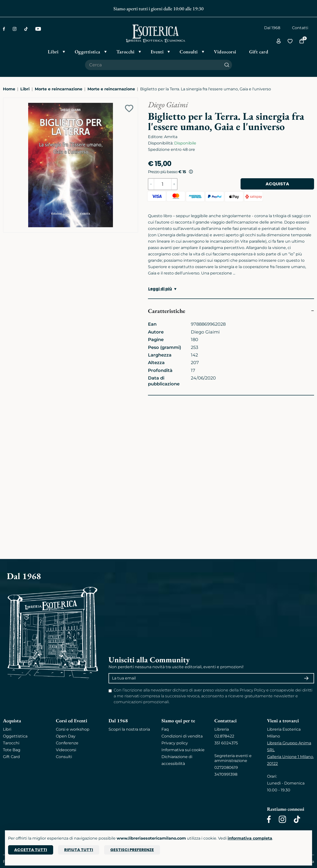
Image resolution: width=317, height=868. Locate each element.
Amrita (171, 137)
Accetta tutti (31, 850)
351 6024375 (226, 743)
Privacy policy (175, 743)
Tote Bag (12, 750)
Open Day (66, 736)
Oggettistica (15, 736)
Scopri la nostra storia (129, 729)
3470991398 (226, 774)
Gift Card (11, 757)
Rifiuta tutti (79, 850)
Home (9, 89)
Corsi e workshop (73, 729)
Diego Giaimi (168, 105)
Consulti (64, 757)
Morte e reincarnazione (59, 89)
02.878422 (224, 736)
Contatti (300, 28)
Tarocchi (11, 743)
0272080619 (226, 767)
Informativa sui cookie (183, 750)
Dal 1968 (272, 28)
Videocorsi (66, 750)
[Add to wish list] (129, 108)
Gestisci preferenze (132, 850)
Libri (25, 89)
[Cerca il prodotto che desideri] (153, 65)
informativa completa (250, 838)
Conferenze (67, 743)
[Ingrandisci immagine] (6, 100)
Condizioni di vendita (182, 736)
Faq (165, 729)
